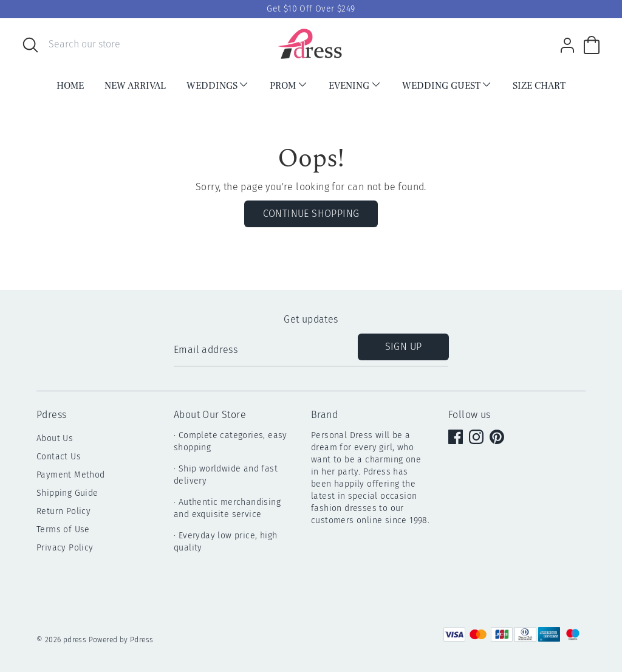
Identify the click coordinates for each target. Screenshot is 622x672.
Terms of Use (63, 530)
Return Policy (63, 511)
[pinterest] (498, 438)
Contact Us (59, 457)
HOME (70, 86)
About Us (55, 438)
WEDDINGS (218, 85)
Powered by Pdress (121, 640)
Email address (206, 350)
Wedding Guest (447, 85)
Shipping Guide (67, 493)
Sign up (404, 347)
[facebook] (457, 438)
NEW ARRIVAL (135, 86)
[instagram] (477, 438)
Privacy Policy (65, 548)
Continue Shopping (311, 214)
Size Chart (539, 86)
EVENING (355, 85)
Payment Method (71, 475)
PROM (289, 85)
